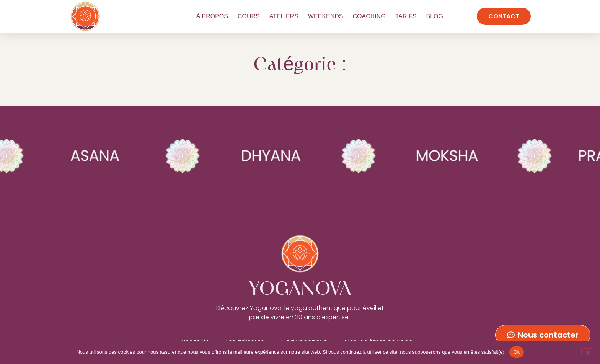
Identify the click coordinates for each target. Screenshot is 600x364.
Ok (516, 352)
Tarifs (406, 16)
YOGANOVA (134, 16)
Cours (249, 16)
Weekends (326, 16)
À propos (212, 16)
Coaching (369, 16)
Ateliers (284, 16)
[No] (588, 352)
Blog (434, 16)
